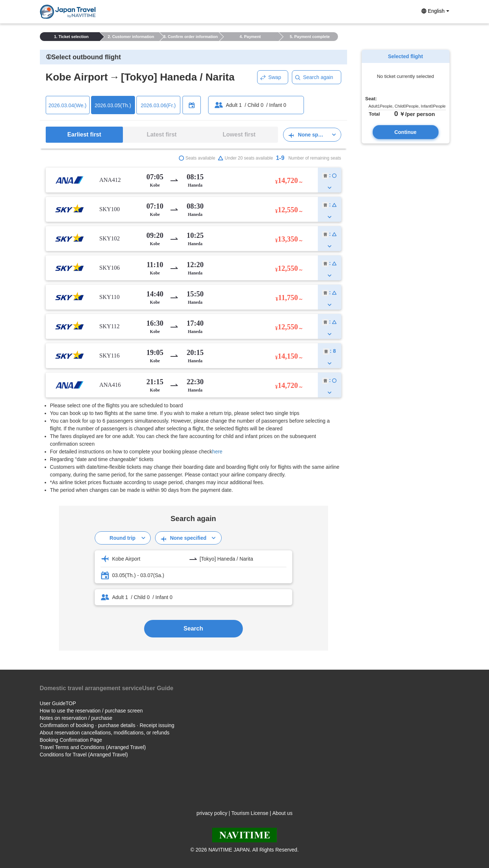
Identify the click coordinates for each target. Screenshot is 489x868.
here (217, 452)
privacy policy (212, 813)
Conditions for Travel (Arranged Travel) (84, 755)
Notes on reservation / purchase (76, 718)
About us (282, 813)
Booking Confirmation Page (71, 740)
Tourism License (250, 813)
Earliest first (84, 134)
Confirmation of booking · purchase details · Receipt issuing (107, 725)
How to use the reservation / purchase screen (91, 711)
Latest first (162, 134)
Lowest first (239, 134)
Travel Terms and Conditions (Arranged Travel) (93, 747)
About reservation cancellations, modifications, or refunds (105, 733)
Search (193, 628)
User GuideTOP (58, 703)
